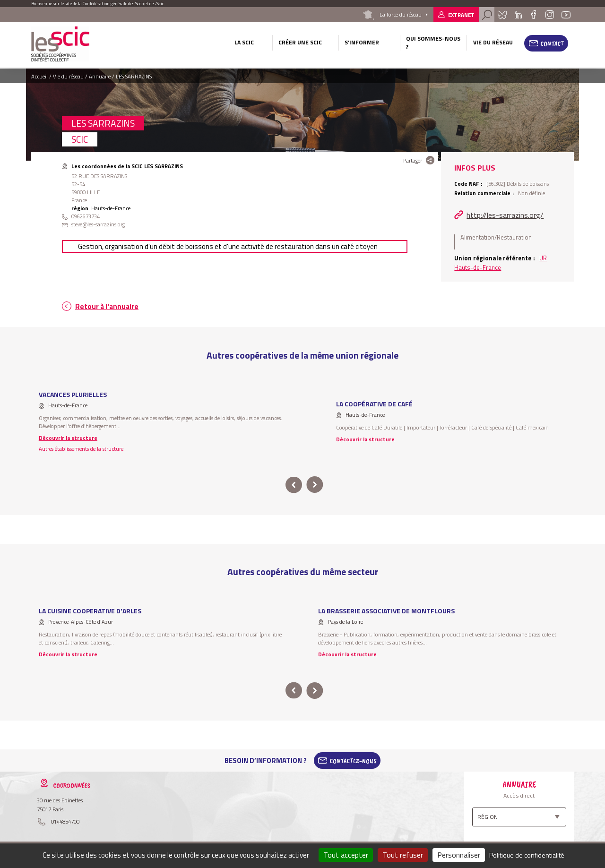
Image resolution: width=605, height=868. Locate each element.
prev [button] (294, 485)
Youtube (566, 15)
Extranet (461, 15)
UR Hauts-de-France (501, 263)
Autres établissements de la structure (81, 449)
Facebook (533, 15)
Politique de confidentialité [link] (527, 855)
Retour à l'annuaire (107, 306)
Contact (552, 43)
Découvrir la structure (68, 438)
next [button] (315, 485)
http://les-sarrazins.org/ (505, 215)
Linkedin (518, 15)
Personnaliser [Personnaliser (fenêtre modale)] (459, 855)
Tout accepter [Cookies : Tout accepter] (346, 855)
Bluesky (502, 15)
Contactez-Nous (353, 761)
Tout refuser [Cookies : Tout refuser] (403, 855)
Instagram (549, 15)
